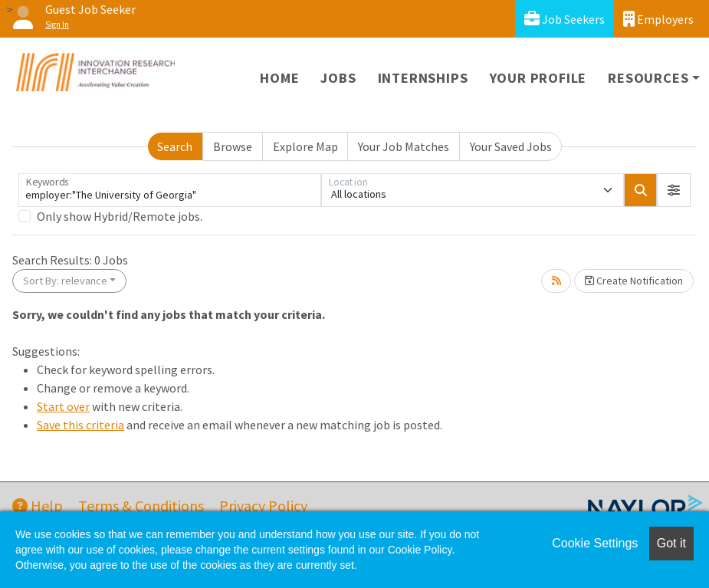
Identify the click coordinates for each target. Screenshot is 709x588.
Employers (658, 19)
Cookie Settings (595, 543)
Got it (671, 543)
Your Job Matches (404, 146)
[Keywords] (170, 190)
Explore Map (305, 146)
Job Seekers (565, 19)
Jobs (338, 78)
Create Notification (634, 281)
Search (175, 146)
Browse (233, 146)
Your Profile (538, 78)
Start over (63, 406)
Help (38, 506)
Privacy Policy (263, 506)
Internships (423, 78)
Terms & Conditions (141, 506)
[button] (674, 190)
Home (279, 78)
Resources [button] (648, 78)
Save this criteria (80, 425)
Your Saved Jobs (511, 146)
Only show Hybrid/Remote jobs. (120, 216)
